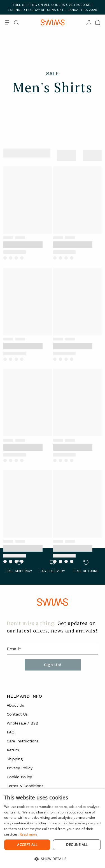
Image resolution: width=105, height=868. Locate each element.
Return (13, 750)
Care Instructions (23, 741)
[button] (53, 859)
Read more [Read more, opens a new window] (29, 834)
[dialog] (53, 828)
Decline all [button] (77, 845)
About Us (15, 705)
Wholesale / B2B (23, 723)
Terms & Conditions (25, 786)
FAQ (11, 732)
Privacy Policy (20, 768)
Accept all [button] (27, 845)
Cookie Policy (19, 777)
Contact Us (17, 714)
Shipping (15, 759)
